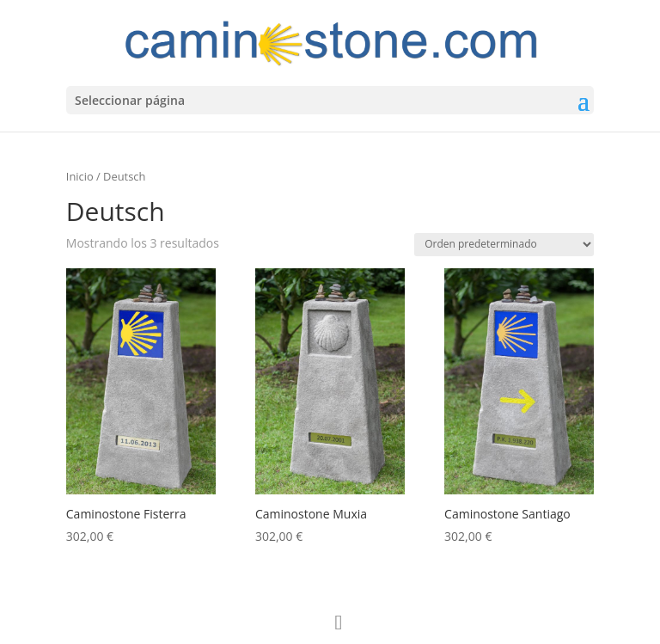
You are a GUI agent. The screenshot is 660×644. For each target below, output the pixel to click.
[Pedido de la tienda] (504, 245)
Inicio (80, 176)
